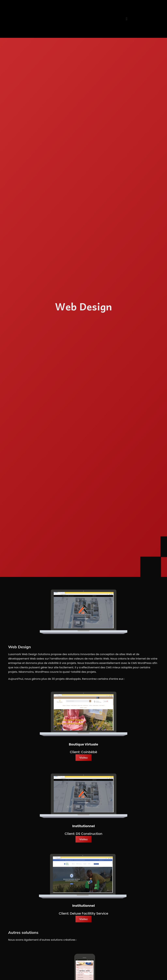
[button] (126, 19)
